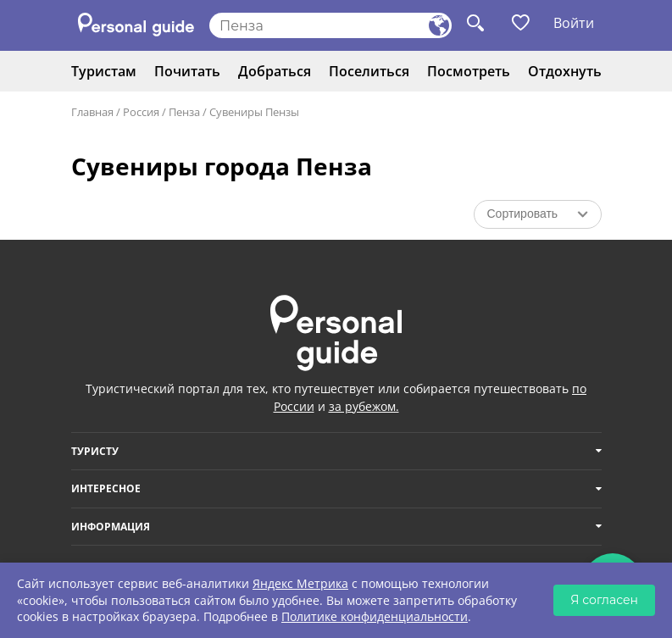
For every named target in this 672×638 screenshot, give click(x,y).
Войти (574, 23)
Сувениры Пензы (254, 112)
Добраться (275, 71)
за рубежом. (364, 406)
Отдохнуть (565, 71)
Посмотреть (469, 71)
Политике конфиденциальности (375, 616)
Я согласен (604, 600)
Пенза (184, 112)
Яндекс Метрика (300, 583)
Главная (92, 112)
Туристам (104, 71)
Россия (141, 112)
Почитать (187, 71)
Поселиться (369, 71)
